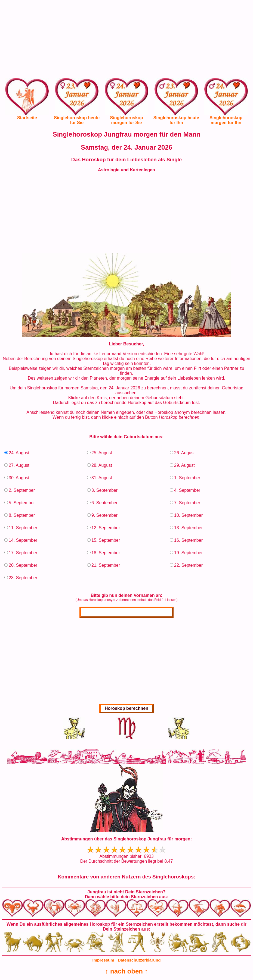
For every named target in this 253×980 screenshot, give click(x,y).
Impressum (103, 960)
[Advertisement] (126, 40)
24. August (19, 453)
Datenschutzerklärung (139, 960)
